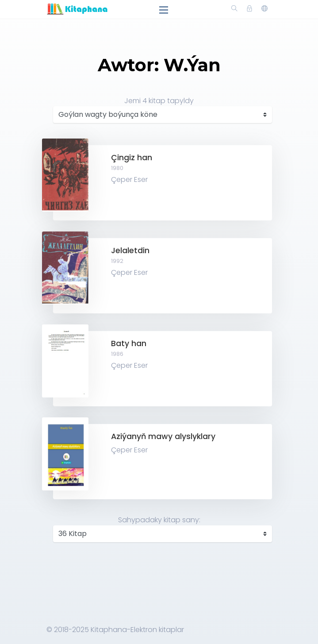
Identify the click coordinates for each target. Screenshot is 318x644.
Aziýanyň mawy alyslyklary (163, 436)
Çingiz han (132, 158)
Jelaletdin (130, 251)
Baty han (129, 343)
